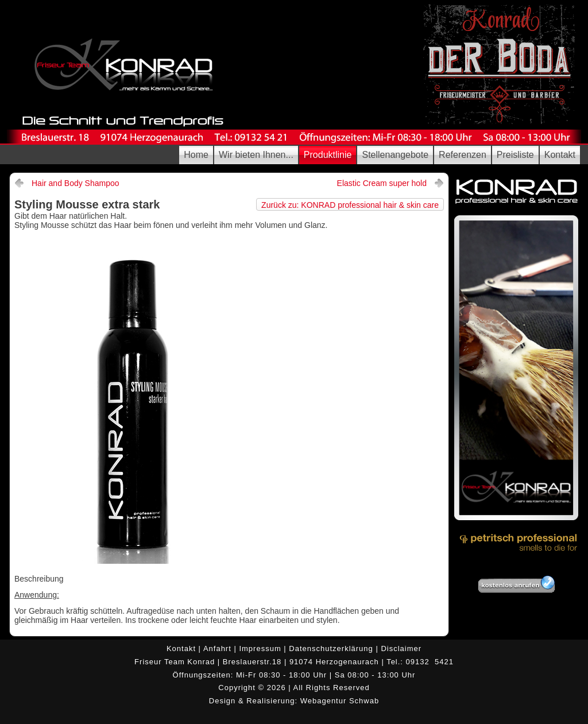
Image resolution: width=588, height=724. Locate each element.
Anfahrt (217, 648)
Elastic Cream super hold (382, 183)
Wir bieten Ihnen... (256, 155)
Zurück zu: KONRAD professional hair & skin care (350, 205)
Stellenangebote (395, 155)
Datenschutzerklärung (331, 648)
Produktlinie (328, 155)
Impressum (259, 648)
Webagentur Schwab (340, 701)
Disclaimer (401, 648)
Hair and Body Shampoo (76, 183)
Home (196, 155)
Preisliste (515, 155)
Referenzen (463, 155)
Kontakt (560, 155)
